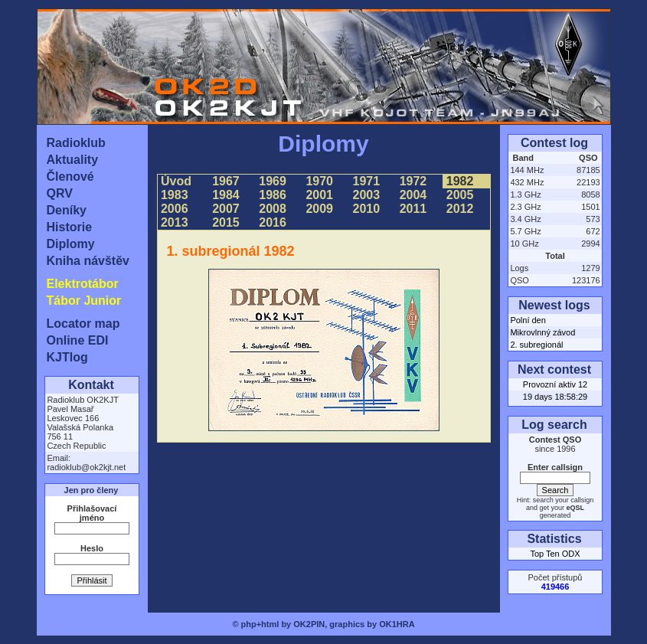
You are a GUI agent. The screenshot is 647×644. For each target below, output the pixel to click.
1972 (413, 181)
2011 (413, 209)
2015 (226, 222)
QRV (60, 193)
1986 (273, 195)
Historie (70, 227)
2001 (319, 195)
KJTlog (67, 357)
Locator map (83, 324)
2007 (226, 209)
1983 (175, 195)
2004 (413, 195)
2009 (319, 209)
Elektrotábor (83, 284)
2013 (175, 222)
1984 (226, 195)
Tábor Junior (84, 301)
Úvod (176, 181)
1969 (273, 181)
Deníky (67, 210)
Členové (70, 177)
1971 (366, 181)
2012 (459, 209)
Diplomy (71, 244)
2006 (175, 209)
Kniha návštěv (88, 261)
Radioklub (76, 143)
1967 (226, 181)
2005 (459, 195)
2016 (273, 222)
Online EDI (78, 340)
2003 (366, 195)
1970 (319, 181)
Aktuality (73, 160)
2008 (273, 209)
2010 (366, 209)
